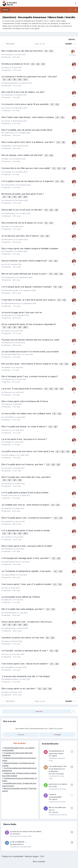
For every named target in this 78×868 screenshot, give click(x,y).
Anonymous (9, 54)
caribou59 (8, 200)
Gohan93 (8, 484)
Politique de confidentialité (13, 856)
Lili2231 (7, 331)
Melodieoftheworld (12, 303)
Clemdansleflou (10, 613)
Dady (6, 226)
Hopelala (8, 442)
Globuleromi (9, 379)
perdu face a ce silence (58, 784)
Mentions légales (32, 856)
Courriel (21, 735)
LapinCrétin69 (10, 575)
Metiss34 (8, 600)
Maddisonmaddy (11, 679)
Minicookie (9, 239)
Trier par (72, 39)
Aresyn (7, 121)
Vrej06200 (8, 521)
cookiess (8, 537)
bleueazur (8, 315)
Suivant (69, 44)
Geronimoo (9, 549)
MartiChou (8, 343)
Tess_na (8, 654)
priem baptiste (10, 455)
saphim (55, 799)
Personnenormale (11, 290)
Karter (7, 692)
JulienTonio (9, 133)
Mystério (8, 146)
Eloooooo (8, 392)
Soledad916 (9, 667)
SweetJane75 (10, 185)
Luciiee (7, 108)
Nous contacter (39, 861)
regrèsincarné (10, 628)
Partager (57, 735)
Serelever (17, 834)
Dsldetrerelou (10, 213)
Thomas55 (9, 251)
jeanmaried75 (18, 844)
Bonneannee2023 (11, 83)
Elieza (7, 68)
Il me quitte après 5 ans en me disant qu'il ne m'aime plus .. (58, 769)
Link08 (54, 786)
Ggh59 (54, 756)
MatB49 (7, 367)
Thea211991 (9, 417)
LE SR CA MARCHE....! (18, 842)
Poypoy (7, 404)
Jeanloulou (9, 95)
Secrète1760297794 (12, 354)
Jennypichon (9, 277)
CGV (42, 856)
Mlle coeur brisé (11, 495)
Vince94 (8, 468)
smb (6, 588)
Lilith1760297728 (11, 562)
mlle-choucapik (58, 774)
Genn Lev (8, 430)
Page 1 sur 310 (40, 44)
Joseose (55, 812)
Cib (6, 264)
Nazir (6, 159)
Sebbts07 (8, 508)
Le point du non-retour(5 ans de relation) (26, 831)
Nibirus (7, 641)
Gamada (8, 172)
